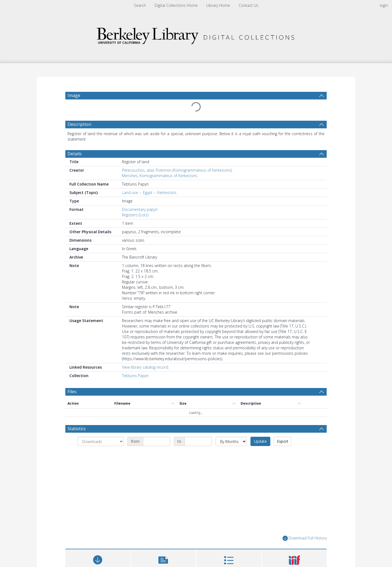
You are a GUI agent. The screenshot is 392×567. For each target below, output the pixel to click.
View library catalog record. (146, 367)
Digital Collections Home (176, 5)
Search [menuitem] (140, 5)
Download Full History (305, 538)
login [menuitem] (384, 5)
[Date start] (157, 441)
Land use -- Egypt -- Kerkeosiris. (150, 192)
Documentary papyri (140, 209)
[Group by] (101, 441)
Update (260, 441)
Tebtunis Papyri (135, 376)
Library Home (218, 5)
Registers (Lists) (135, 215)
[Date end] (198, 441)
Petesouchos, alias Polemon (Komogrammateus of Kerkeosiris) (177, 170)
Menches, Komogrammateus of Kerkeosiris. (160, 176)
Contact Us (249, 5)
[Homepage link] (196, 34)
